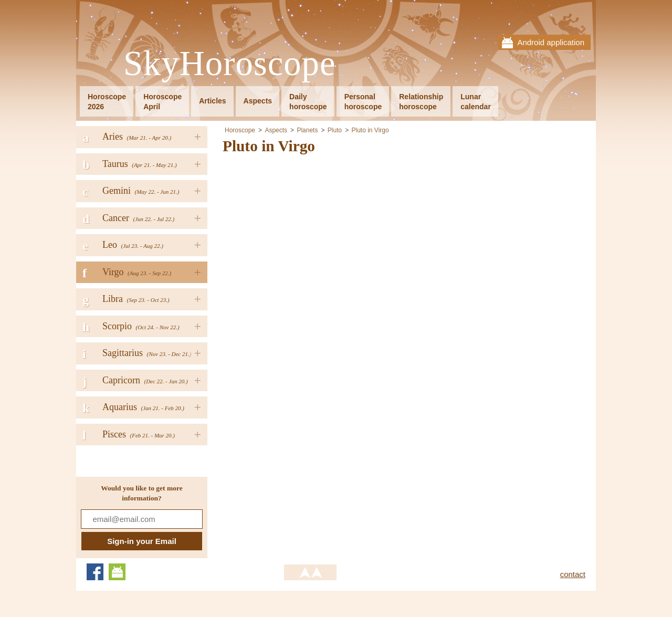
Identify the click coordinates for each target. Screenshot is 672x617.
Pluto (335, 130)
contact (573, 574)
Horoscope (240, 130)
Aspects (258, 101)
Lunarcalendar (476, 102)
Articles (212, 101)
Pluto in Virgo (370, 130)
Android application (551, 42)
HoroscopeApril (162, 102)
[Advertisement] (311, 238)
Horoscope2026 (107, 102)
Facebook (95, 572)
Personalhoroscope (363, 102)
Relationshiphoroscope (421, 102)
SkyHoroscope (229, 64)
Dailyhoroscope (308, 102)
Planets (307, 130)
